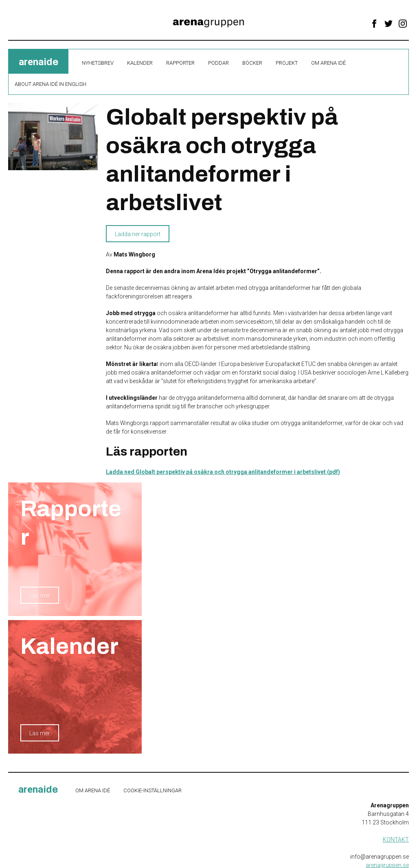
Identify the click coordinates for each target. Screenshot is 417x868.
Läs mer (40, 596)
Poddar (218, 63)
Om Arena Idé (328, 63)
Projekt (287, 63)
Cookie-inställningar (153, 790)
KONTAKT (396, 840)
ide (38, 62)
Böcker (252, 63)
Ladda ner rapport (138, 234)
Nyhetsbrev (98, 63)
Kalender (140, 63)
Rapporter (180, 63)
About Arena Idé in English (50, 84)
